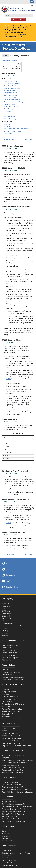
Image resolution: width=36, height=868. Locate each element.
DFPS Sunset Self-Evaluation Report (15, 736)
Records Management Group (14, 102)
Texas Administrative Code (12, 719)
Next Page (28, 139)
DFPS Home (6, 611)
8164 (8, 492)
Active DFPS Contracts (10, 782)
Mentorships (7, 838)
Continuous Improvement (11, 626)
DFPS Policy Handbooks (19, 56)
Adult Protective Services (12, 86)
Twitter (7, 569)
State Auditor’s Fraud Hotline (12, 680)
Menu (5, 56)
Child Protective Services (12, 81)
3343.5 (17, 403)
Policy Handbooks (8, 699)
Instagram (8, 575)
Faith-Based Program (10, 841)
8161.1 (6, 348)
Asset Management (11, 109)
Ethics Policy (8, 111)
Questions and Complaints (11, 672)
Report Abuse (17, 20)
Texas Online (7, 855)
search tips (17, 70)
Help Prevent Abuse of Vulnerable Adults (16, 746)
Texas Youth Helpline (10, 655)
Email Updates (9, 133)
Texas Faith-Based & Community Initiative (17, 792)
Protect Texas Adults (9, 653)
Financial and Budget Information (14, 741)
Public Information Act (10, 697)
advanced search (8, 70)
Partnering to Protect (10, 650)
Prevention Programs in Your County (15, 809)
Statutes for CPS (8, 716)
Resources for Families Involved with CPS (17, 772)
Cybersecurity (7, 702)
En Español (31, 5)
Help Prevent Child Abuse (11, 743)
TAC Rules (7, 126)
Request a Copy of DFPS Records (13, 812)
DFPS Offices (6, 613)
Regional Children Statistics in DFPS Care (17, 789)
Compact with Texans (10, 729)
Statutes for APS (8, 714)
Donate (5, 831)
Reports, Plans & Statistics (11, 711)
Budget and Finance (9, 692)
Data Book (6, 694)
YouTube (8, 581)
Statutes (7, 124)
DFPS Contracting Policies (12, 131)
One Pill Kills (6, 648)
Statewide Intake (10, 90)
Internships (6, 836)
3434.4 (9, 379)
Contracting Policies (10, 95)
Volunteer (5, 833)
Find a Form (6, 618)
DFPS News (6, 731)
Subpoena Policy (9, 104)
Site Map (5, 631)
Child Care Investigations (12, 88)
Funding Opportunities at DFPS (13, 787)
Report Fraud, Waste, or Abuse (13, 677)
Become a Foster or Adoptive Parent (15, 804)
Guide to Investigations (10, 765)
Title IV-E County (10, 116)
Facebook (8, 563)
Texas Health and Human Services (14, 858)
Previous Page (9, 139)
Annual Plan (6, 689)
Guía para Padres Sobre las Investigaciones (17, 760)
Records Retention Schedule (12, 709)
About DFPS (6, 603)
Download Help (7, 850)
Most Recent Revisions (12, 76)
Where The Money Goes (11, 865)
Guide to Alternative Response (13, 768)
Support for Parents (9, 863)
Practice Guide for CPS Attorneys (14, 704)
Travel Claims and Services (13, 106)
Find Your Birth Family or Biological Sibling (17, 807)
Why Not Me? (7, 660)
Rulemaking (6, 707)
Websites (5, 636)
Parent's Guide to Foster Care (12, 770)
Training (5, 633)
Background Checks (10, 93)
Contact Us (6, 608)
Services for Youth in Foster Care (14, 814)
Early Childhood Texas (10, 645)
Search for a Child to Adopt (11, 819)
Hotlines (5, 670)
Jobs (3, 621)
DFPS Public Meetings (10, 733)
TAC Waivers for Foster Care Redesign (17, 129)
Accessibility (6, 606)
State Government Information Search (16, 853)
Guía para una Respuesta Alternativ (15, 763)
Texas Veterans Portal (10, 860)
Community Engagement (12, 97)
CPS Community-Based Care (13, 83)
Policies (5, 628)
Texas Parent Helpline (10, 658)
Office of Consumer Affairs (13, 100)
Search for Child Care (9, 816)
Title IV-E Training (10, 119)
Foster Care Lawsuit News (11, 738)
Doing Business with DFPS (11, 785)
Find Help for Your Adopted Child (14, 821)
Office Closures (7, 623)
